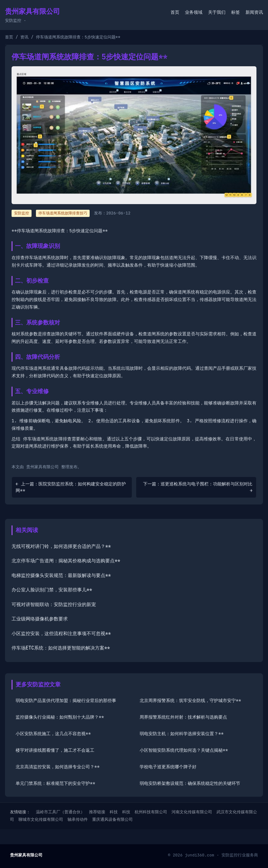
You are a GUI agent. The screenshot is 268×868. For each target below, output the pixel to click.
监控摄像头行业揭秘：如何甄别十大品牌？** (60, 717)
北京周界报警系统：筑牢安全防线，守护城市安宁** (190, 700)
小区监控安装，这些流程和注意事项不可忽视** (61, 634)
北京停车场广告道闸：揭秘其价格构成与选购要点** (66, 561)
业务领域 (194, 12)
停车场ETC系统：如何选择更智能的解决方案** (61, 648)
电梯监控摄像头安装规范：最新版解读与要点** (61, 575)
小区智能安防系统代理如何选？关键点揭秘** (184, 750)
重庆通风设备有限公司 (112, 819)
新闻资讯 (254, 12)
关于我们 (217, 12)
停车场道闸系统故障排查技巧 (63, 213)
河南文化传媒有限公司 (192, 812)
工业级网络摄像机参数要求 (40, 619)
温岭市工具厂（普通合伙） (60, 812)
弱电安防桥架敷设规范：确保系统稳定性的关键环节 (190, 783)
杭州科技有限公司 (151, 812)
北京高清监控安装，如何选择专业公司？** (58, 767)
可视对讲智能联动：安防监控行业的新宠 (54, 605)
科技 (114, 812)
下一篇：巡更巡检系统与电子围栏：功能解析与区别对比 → (198, 487)
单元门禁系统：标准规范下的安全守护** (55, 783)
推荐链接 (97, 812)
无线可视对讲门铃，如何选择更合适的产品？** (61, 546)
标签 (236, 12)
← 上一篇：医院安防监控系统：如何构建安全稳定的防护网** (71, 487)
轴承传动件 (78, 819)
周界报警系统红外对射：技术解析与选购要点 (183, 717)
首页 (175, 12)
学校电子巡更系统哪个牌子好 (168, 767)
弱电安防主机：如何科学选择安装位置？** (182, 734)
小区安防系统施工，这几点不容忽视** (53, 734)
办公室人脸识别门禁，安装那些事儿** (52, 590)
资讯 (24, 37)
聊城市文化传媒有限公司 (41, 819)
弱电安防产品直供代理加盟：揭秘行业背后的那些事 (66, 700)
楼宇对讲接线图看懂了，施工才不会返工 (55, 750)
